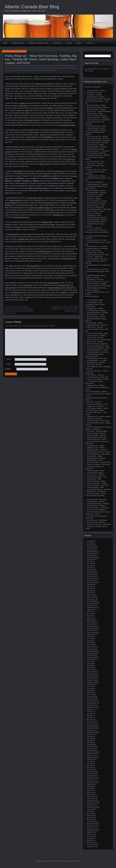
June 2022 (90, 589)
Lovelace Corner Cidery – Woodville (98, 379)
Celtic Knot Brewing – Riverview (97, 116)
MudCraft (16, 292)
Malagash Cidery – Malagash (96, 385)
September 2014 (92, 782)
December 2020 (92, 626)
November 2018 (92, 678)
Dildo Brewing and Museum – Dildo (98, 255)
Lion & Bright (55, 68)
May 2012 (90, 838)
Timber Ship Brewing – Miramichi (97, 220)
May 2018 (90, 691)
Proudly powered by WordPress (47, 861)
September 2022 (92, 582)
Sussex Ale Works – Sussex (95, 211)
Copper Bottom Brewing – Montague (98, 504)
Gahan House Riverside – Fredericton (98, 141)
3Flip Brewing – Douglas (94, 93)
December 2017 (92, 701)
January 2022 (91, 599)
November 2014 (92, 778)
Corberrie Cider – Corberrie (95, 338)
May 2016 (90, 741)
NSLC (7, 70)
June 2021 (90, 614)
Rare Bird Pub (14, 234)
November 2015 (92, 753)
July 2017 (90, 711)
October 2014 (91, 780)
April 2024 (90, 543)
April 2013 (90, 817)
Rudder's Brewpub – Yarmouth (96, 435)
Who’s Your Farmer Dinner (38, 188)
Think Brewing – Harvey (94, 216)
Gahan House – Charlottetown (96, 510)
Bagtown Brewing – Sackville (96, 97)
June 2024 (90, 541)
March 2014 (90, 795)
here (52, 210)
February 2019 (91, 672)
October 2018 (91, 680)
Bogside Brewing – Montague (96, 502)
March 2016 (90, 745)
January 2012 (91, 847)
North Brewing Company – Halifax (97, 408)
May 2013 (90, 815)
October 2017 (91, 705)
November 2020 (92, 628)
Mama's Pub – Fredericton (95, 182)
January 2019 (91, 674)
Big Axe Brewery (44, 66)
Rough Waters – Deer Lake (95, 280)
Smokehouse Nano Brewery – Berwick (99, 452)
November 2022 (92, 578)
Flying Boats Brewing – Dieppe (96, 126)
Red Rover (29, 285)
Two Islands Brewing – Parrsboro (97, 483)
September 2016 (92, 732)
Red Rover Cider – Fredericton (96, 203)
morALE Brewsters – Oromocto (96, 191)
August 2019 (91, 659)
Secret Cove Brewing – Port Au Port (98, 282)
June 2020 (90, 639)
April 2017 (90, 718)
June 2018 (90, 689)
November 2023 (92, 553)
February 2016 (91, 747)
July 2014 (90, 786)
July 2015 (90, 761)
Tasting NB (38, 149)
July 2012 (90, 834)
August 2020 (91, 634)
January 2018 (91, 699)
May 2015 (90, 765)
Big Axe (55, 130)
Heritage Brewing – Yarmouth (96, 363)
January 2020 (91, 649)
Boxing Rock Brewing (70, 66)
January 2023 (91, 574)
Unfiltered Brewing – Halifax (95, 487)
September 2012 (92, 830)
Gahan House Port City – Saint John (98, 139)
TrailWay (22, 103)
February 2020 (91, 647)
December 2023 (92, 551)
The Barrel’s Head (63, 285)
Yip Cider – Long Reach (94, 228)
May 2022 (90, 591)
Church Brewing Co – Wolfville (96, 335)
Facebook (56, 215)
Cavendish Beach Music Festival (60, 288)
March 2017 (90, 720)
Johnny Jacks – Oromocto (95, 164)
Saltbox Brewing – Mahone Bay (96, 437)
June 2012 (90, 836)
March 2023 (90, 570)
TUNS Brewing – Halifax (94, 479)
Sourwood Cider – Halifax (95, 456)
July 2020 (90, 637)
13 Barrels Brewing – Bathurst (96, 91)
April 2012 (90, 840)
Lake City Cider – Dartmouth (95, 375)
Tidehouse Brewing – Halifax (96, 471)
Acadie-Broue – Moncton (94, 95)
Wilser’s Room (44, 164)
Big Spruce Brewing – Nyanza (96, 317)
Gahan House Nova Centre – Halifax (98, 346)
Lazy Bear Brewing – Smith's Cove (97, 377)
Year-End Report (33, 266)
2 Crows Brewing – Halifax (95, 300)
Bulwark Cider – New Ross (95, 327)
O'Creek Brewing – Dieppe (95, 195)
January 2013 (91, 822)
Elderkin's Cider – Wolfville (95, 342)
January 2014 (91, 799)
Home (5, 43)
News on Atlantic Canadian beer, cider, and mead (25, 11)
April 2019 (90, 668)
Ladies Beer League (44, 68)
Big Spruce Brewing (56, 66)
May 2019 (90, 666)
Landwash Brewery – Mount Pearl (97, 259)
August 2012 (91, 832)
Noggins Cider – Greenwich (95, 406)
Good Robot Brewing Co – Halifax (97, 350)
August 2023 (91, 560)
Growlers (57, 43)
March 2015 (90, 770)
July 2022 (90, 587)
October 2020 (91, 630)
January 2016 (91, 749)
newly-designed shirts (21, 217)
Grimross (48, 84)
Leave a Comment (49, 70)
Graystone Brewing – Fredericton (97, 147)
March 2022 (90, 595)
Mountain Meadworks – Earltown (97, 392)
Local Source (64, 68)
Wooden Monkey (38, 70)
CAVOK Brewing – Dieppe (95, 114)
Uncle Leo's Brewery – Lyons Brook (98, 485)
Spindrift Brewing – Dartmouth (96, 458)
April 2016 (90, 743)
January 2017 (91, 724)
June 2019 (90, 664)
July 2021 (90, 612)
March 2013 (90, 820)
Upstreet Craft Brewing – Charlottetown (99, 524)
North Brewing (73, 68)
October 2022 (91, 580)
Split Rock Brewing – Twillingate (97, 284)
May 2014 (90, 790)
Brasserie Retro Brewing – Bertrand (98, 107)
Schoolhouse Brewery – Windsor (97, 439)
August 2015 (91, 759)
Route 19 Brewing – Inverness (96, 433)
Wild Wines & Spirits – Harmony (97, 494)
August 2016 (91, 734)
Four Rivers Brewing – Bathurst (96, 130)
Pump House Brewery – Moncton (97, 201)
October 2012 (91, 828)
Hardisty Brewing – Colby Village (97, 358)
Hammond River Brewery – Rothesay (98, 155)
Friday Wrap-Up (16, 66)
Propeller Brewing (15, 70)
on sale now (70, 159)
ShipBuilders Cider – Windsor (96, 448)
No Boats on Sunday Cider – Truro (97, 404)
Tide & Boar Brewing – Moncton (96, 218)
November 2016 (92, 728)
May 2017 (90, 716)
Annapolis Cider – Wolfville (95, 308)
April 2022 (90, 593)
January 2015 (91, 774)
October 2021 (91, 605)
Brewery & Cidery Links (39, 43)
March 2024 (90, 545)
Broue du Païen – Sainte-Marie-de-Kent (99, 112)
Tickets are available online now (41, 208)
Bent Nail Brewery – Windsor (96, 315)
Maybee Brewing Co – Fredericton (97, 184)
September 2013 (92, 807)
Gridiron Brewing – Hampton (95, 149)
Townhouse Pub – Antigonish (96, 475)
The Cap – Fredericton (94, 213)
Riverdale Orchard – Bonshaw (96, 522)
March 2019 (90, 670)
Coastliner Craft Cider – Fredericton (98, 118)
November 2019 (92, 653)
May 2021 (90, 616)
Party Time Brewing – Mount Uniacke (98, 421)
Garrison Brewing (20, 68)
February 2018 (91, 697)
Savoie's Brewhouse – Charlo (96, 205)
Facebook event (68, 259)
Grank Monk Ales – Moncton (95, 145)
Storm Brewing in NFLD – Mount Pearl (99, 286)
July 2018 (90, 686)
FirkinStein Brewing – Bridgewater (97, 344)
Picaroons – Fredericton (94, 199)
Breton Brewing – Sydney (95, 323)
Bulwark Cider (9, 68)
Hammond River (53, 283)
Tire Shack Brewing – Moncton (96, 222)
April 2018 (90, 693)
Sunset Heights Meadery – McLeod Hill (99, 209)
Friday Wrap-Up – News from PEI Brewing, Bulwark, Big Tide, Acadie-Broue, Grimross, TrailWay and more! (65, 309)
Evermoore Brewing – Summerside (97, 508)
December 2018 (92, 676)
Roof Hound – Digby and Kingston (97, 431)
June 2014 (90, 788)
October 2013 (91, 805)
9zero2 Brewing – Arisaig (94, 302)
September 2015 (92, 757)
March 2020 (90, 645)
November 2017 (92, 703)
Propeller (63, 292)
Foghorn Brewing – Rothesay (96, 128)
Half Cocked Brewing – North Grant (98, 352)
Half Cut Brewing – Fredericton (96, 153)
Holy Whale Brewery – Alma (95, 161)
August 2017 (91, 709)
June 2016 (90, 738)
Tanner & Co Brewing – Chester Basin (98, 464)
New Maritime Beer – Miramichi (96, 193)
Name (8, 359)
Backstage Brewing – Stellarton (96, 311)
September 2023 (92, 557)
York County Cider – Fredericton (97, 230)
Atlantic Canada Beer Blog (32, 7)
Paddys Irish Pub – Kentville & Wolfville (99, 417)
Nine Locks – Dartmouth (94, 402)
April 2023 (90, 568)
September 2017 (92, 707)
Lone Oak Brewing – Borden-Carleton (98, 512)
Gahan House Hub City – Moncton (97, 136)
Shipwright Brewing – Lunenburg (97, 450)
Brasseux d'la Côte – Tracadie (96, 109)
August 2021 (91, 609)
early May (23, 106)
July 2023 (90, 562)
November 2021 (92, 603)
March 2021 (90, 620)
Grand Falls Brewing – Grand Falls (97, 143)
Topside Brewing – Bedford (95, 473)
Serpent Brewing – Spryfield (95, 446)
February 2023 (91, 572)
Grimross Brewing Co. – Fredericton (98, 151)
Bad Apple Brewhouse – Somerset (97, 313)
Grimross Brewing (31, 68)
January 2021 (91, 624)
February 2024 (91, 547)
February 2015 (91, 772)
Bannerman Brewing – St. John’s (97, 240)
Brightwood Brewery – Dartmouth (97, 325)
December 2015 (92, 751)
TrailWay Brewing (26, 70)
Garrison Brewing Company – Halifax (98, 348)
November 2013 (92, 803)
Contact (89, 43)
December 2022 (92, 576)
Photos (69, 43)
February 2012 (91, 845)
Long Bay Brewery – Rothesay (96, 176)
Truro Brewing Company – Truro (97, 477)
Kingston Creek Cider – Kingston (97, 170)
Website (8, 369)
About (79, 43)
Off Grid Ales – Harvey (94, 197)
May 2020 (90, 641)
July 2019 (90, 661)
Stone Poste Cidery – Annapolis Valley (99, 462)
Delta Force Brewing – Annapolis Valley (99, 340)
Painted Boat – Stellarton (94, 419)
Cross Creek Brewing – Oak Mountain (98, 120)
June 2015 (90, 763)
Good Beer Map (18, 43)
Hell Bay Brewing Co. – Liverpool (97, 360)
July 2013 (90, 811)
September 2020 (92, 632)
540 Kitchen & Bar (33, 66)
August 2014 (91, 784)
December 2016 (92, 726)
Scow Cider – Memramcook (95, 207)
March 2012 (90, 842)
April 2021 (90, 618)
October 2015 (91, 755)
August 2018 (91, 684)
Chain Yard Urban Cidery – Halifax (97, 333)
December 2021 (92, 601)
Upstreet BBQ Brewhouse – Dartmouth (99, 489)
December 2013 (92, 801)
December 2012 (92, 824)
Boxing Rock (49, 203)
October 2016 (91, 730)
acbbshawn (13, 51)
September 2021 (92, 607)
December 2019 (92, 651)
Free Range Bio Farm (44, 251)
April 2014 (90, 793)
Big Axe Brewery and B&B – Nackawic (98, 99)
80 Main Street (24, 239)
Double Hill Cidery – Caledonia (96, 506)
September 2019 (92, 657)
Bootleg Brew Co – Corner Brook (97, 246)
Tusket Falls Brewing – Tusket (96, 481)
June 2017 (90, 713)
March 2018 (90, 695)
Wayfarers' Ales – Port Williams (96, 491)
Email (8, 364)
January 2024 (91, 549)
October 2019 (91, 655)
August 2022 (91, 585)
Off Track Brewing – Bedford (95, 410)
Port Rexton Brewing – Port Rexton (98, 269)
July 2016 (90, 736)
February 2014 (91, 797)
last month (40, 84)
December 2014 (92, 776)
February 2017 (91, 722)
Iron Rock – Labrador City (95, 257)
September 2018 (92, 682)
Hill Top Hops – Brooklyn (94, 365)
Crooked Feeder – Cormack (95, 253)
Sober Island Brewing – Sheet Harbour (99, 454)
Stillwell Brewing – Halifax (95, 460)
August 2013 (91, 809)
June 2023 (90, 564)
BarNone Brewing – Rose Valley (97, 499)
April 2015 (90, 768)
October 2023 (91, 555)
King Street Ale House (68, 125)
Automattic (76, 861)
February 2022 (91, 597)
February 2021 (91, 622)
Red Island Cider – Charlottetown (97, 520)
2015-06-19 (22, 51)
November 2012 (92, 826)
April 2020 (90, 643)
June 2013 (90, 813)
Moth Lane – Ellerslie (93, 514)
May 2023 (90, 566)
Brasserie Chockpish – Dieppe (96, 105)
